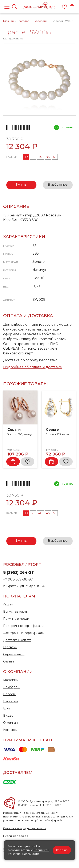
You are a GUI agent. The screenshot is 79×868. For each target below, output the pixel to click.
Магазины (11, 680)
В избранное (58, 185)
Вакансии (11, 701)
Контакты (10, 730)
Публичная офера (16, 836)
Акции (8, 604)
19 (26, 157)
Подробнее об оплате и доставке (33, 367)
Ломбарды (11, 687)
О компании (12, 723)
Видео (8, 716)
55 (55, 157)
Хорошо (62, 850)
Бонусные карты (16, 612)
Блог (7, 708)
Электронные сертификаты (24, 633)
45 (48, 157)
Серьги (14, 430)
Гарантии (10, 647)
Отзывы (9, 661)
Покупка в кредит (17, 619)
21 (33, 157)
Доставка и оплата (17, 640)
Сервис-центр (14, 654)
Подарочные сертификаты (23, 626)
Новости (10, 694)
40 (40, 157)
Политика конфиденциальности (25, 828)
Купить (21, 185)
